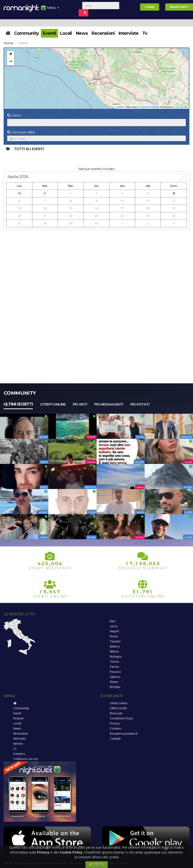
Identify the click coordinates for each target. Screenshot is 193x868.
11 (148, 201)
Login (150, 7)
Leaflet (120, 107)
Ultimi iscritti (18, 404)
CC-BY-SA (181, 107)
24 (122, 216)
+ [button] (11, 55)
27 (19, 223)
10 (122, 201)
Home (8, 43)
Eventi (49, 33)
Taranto (115, 641)
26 (174, 216)
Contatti (115, 739)
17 (122, 208)
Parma (114, 667)
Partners (19, 754)
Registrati (179, 7)
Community (26, 33)
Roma (114, 636)
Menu (50, 10)
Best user (116, 713)
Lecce (114, 626)
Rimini (114, 682)
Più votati (140, 404)
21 (45, 216)
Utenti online (53, 404)
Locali (66, 33)
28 (45, 223)
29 (71, 223)
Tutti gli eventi (29, 149)
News (82, 33)
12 (174, 201)
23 (96, 216)
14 (45, 208)
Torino (114, 662)
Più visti (80, 404)
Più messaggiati (109, 404)
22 (71, 216)
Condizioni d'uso (122, 718)
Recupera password (124, 734)
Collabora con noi (26, 759)
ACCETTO (97, 865)
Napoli (114, 631)
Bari (113, 621)
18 (148, 208)
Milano (114, 651)
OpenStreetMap (150, 107)
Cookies (115, 728)
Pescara (115, 672)
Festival (18, 718)
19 (174, 208)
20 (19, 216)
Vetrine (18, 744)
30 (19, 193)
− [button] (11, 62)
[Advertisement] (96, 267)
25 (148, 216)
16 (96, 208)
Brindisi (115, 687)
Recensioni (103, 33)
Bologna (116, 657)
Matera (115, 646)
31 (45, 193)
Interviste (129, 33)
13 (19, 208)
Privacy (115, 723)
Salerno (115, 677)
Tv (145, 33)
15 (71, 208)
